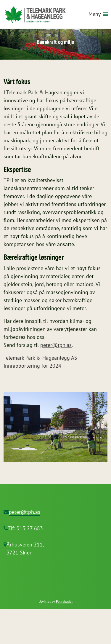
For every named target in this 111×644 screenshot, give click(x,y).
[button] (95, 14)
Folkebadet (64, 601)
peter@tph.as (56, 345)
